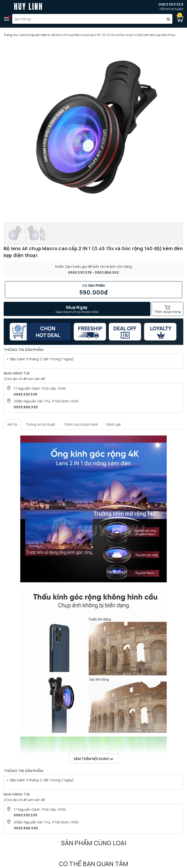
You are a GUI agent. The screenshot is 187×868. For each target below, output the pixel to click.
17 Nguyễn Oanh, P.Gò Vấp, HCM (40, 388)
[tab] (12, 424)
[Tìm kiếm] (168, 19)
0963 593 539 (171, 4)
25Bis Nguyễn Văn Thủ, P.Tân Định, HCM (46, 401)
